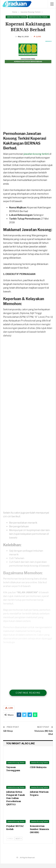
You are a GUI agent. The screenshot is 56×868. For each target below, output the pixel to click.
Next (19, 843)
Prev (10, 843)
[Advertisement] (28, 105)
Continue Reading (28, 697)
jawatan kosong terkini (36, 158)
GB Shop (8, 735)
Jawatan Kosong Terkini (16, 17)
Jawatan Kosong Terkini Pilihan (39, 17)
